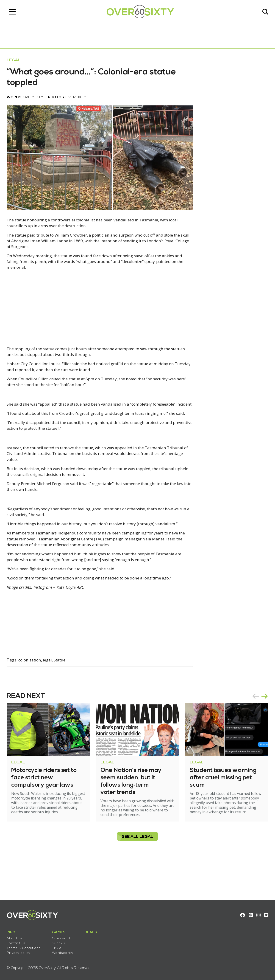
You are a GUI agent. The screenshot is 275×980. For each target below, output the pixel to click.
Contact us (19, 941)
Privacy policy (21, 951)
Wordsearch (65, 951)
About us (17, 936)
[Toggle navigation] (15, 13)
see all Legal (137, 871)
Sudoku (61, 941)
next (262, 731)
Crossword (64, 936)
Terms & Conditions (26, 946)
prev (253, 731)
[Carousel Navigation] (258, 731)
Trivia (59, 946)
